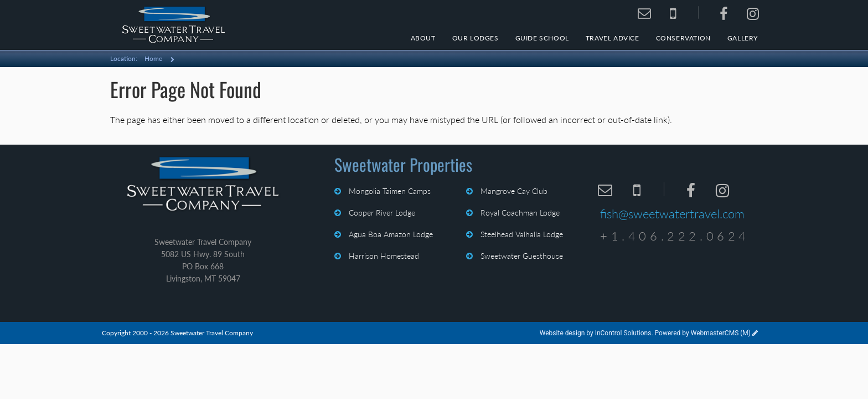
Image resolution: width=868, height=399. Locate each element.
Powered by (703, 333)
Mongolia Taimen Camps (389, 191)
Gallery (743, 38)
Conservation (683, 38)
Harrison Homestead (383, 256)
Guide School (542, 38)
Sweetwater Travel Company (203, 184)
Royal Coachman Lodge (519, 213)
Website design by (596, 333)
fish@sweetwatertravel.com (672, 214)
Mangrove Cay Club (513, 191)
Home (153, 58)
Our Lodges (476, 38)
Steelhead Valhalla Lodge (521, 234)
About (423, 38)
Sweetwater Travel (174, 25)
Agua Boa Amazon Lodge (390, 234)
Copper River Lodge (381, 213)
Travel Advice (613, 38)
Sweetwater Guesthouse (521, 256)
